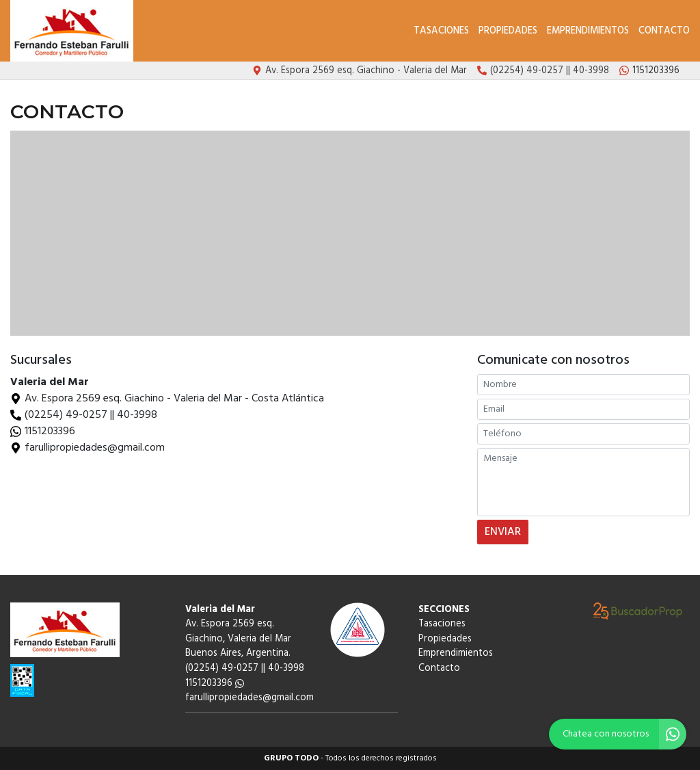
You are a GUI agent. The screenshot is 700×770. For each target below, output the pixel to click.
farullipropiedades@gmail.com (250, 698)
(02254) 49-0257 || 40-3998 (91, 415)
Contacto (664, 31)
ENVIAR (503, 532)
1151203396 (50, 432)
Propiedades (508, 31)
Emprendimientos (588, 31)
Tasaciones (441, 31)
